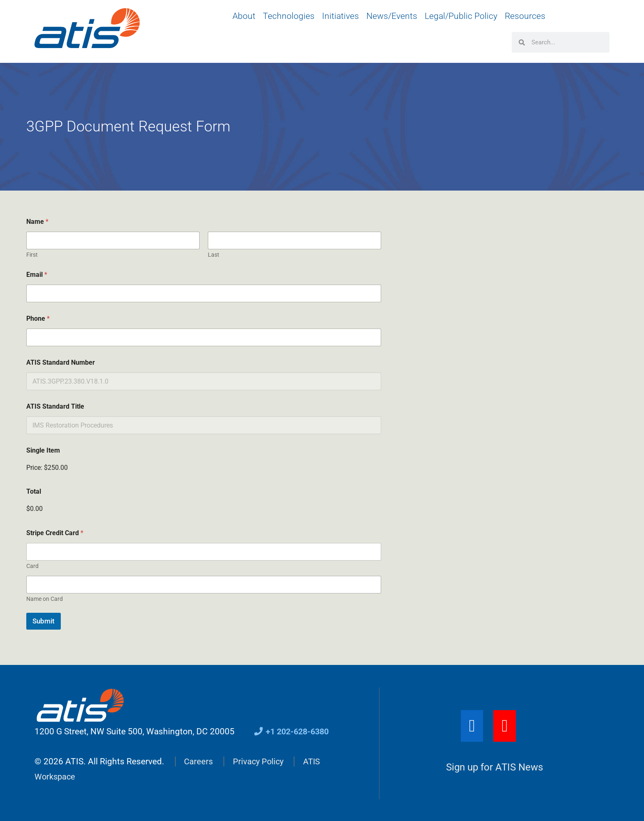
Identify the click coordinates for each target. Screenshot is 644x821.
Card (32, 566)
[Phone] (204, 337)
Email (37, 275)
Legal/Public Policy (461, 16)
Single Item (43, 450)
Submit (44, 621)
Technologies (289, 16)
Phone (38, 319)
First (32, 255)
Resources (525, 16)
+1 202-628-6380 (294, 731)
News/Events (392, 16)
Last (214, 255)
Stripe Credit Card (55, 533)
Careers (199, 761)
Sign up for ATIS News (494, 767)
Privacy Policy (260, 761)
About (244, 16)
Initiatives (340, 16)
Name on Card (45, 599)
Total (34, 491)
